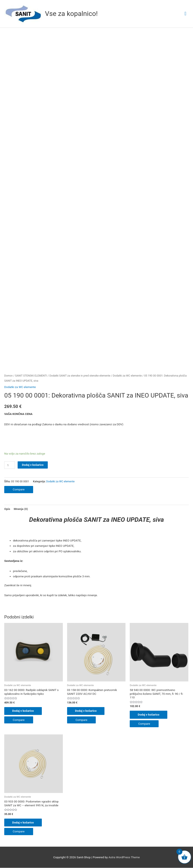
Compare (19, 489)
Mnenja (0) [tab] (21, 509)
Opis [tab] (7, 509)
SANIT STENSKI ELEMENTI (31, 376)
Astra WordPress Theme (124, 857)
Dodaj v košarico (33, 465)
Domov (8, 376)
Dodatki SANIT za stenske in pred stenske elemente (80, 376)
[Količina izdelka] (10, 465)
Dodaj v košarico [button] (24, 711)
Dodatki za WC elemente (127, 376)
